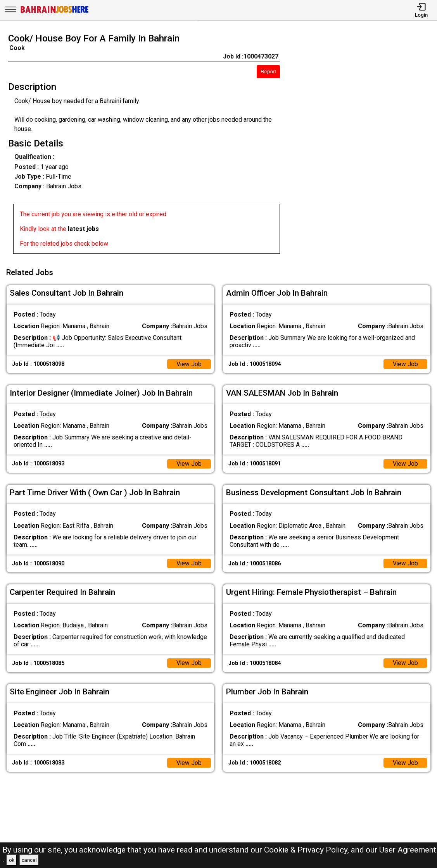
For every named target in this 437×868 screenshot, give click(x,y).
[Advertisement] (364, 146)
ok (12, 860)
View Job (189, 363)
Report (268, 71)
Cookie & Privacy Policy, (307, 850)
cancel (29, 860)
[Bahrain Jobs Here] (55, 12)
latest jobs (83, 229)
